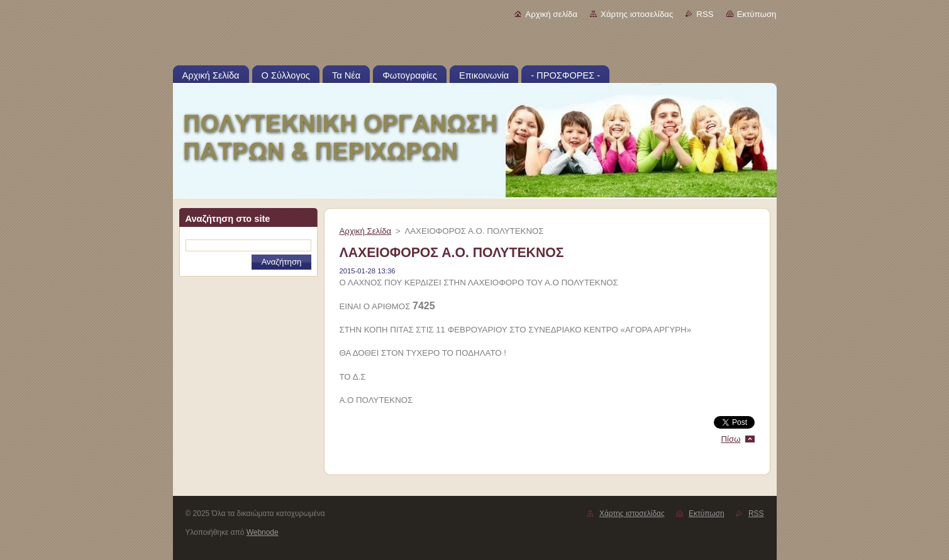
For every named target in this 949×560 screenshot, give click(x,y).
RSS (705, 14)
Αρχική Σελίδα (366, 231)
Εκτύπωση (757, 14)
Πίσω (730, 439)
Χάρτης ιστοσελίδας (637, 14)
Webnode (263, 532)
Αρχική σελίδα (551, 14)
